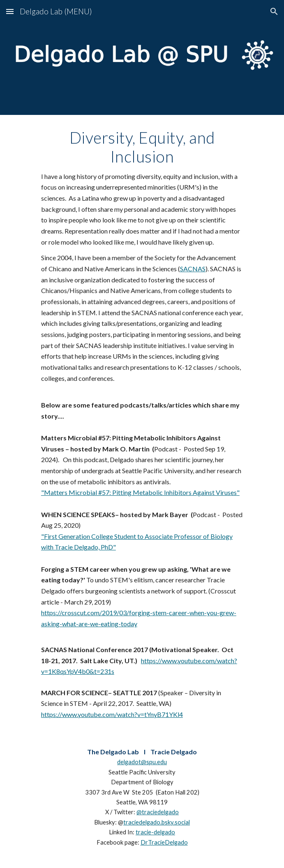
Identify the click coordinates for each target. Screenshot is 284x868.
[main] (142, 424)
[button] (10, 11)
